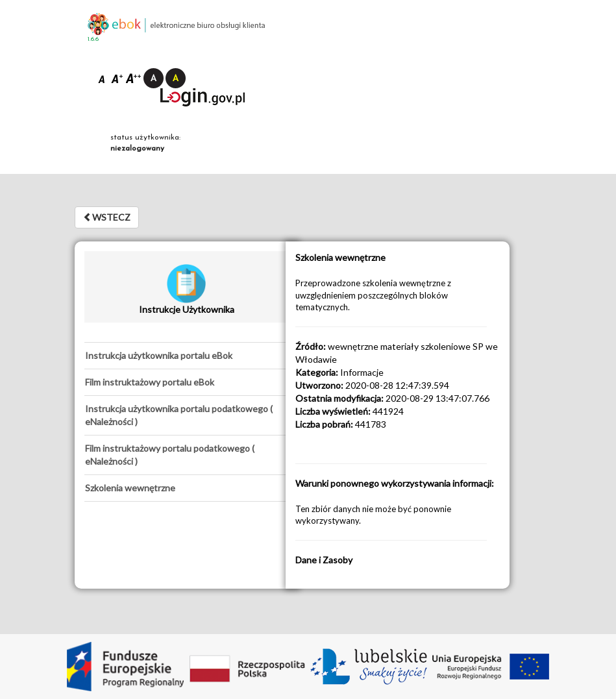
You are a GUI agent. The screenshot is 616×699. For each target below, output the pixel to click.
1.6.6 (93, 39)
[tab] (187, 356)
